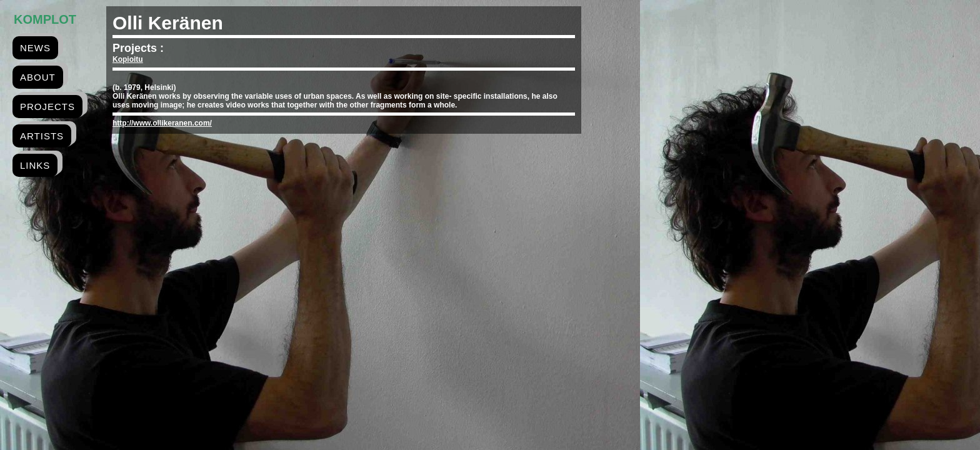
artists (42, 136)
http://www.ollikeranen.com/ (162, 123)
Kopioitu (128, 59)
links (35, 165)
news (35, 48)
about (38, 77)
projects (47, 107)
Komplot (45, 19)
